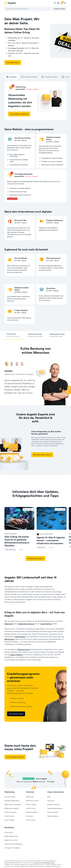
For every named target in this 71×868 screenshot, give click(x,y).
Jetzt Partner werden (16, 714)
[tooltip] (58, 3)
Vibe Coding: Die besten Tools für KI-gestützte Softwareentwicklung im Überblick (17, 541)
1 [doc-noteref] (39, 89)
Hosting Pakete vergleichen (19, 114)
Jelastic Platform (16, 655)
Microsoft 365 (20, 220)
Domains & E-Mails (49, 77)
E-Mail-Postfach (21, 310)
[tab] (14, 335)
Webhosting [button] (9, 792)
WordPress (51, 288)
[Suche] (55, 3)
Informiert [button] (30, 792)
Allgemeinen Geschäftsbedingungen (44, 863)
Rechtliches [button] (9, 828)
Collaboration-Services (26, 624)
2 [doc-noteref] (38, 176)
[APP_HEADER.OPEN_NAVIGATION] (65, 3)
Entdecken (12, 77)
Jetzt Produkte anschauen (15, 757)
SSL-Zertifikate (21, 258)
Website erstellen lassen (53, 138)
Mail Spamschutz (53, 258)
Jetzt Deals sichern (13, 63)
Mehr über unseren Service (42, 455)
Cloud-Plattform (46, 624)
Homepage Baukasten (24, 174)
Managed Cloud (24, 649)
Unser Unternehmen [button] (56, 792)
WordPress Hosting (22, 138)
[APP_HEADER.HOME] (10, 3)
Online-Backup (20, 637)
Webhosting (9, 624)
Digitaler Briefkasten (55, 220)
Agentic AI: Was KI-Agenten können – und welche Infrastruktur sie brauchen (51, 540)
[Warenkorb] (62, 3)
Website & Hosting (29, 77)
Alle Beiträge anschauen (35, 558)
